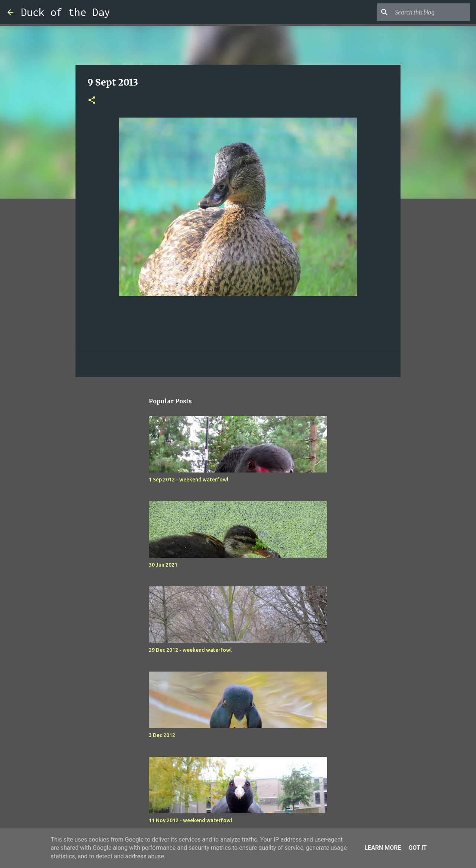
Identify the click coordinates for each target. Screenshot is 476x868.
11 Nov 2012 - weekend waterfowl (190, 820)
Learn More (383, 848)
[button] (92, 101)
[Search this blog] (431, 12)
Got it (417, 848)
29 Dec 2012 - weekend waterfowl (190, 650)
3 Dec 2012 (162, 735)
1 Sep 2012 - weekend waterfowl (189, 480)
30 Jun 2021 (163, 565)
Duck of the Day (65, 12)
